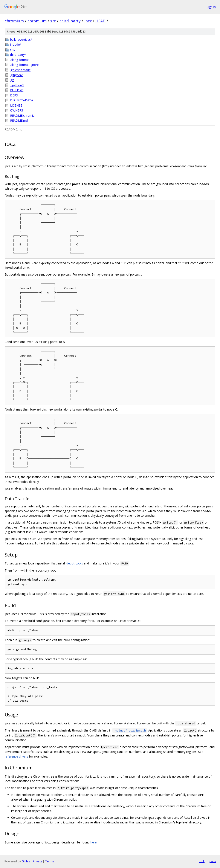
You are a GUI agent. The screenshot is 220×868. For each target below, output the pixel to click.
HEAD (100, 21)
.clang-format (19, 60)
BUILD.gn (17, 90)
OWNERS (17, 110)
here (94, 842)
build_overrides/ (21, 40)
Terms (50, 861)
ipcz (88, 21)
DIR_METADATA (22, 100)
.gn (12, 80)
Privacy (38, 861)
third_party (70, 21)
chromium (14, 21)
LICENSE (16, 105)
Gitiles (26, 861)
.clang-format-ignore (24, 65)
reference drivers (16, 756)
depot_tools (75, 563)
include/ (15, 44)
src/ (13, 50)
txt (202, 861)
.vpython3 (17, 85)
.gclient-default (20, 70)
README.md (19, 120)
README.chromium (24, 115)
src (53, 21)
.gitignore (17, 75)
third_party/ (18, 55)
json (212, 861)
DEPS (14, 95)
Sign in (211, 7)
